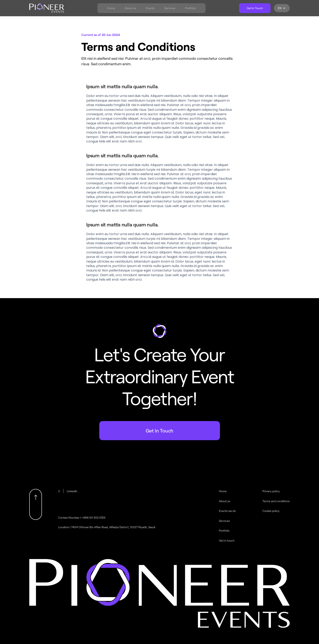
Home (111, 8)
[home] (47, 8)
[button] (282, 8)
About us (130, 8)
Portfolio (190, 8)
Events (150, 8)
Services (170, 8)
